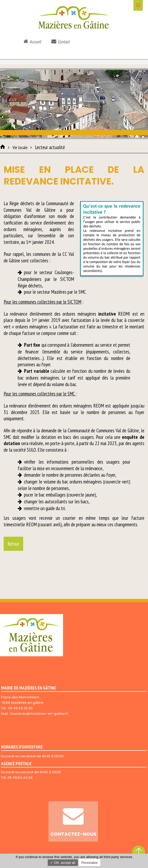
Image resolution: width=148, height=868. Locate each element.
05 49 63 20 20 (20, 708)
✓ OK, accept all (63, 863)
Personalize (90, 863)
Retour (13, 544)
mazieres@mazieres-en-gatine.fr (39, 714)
